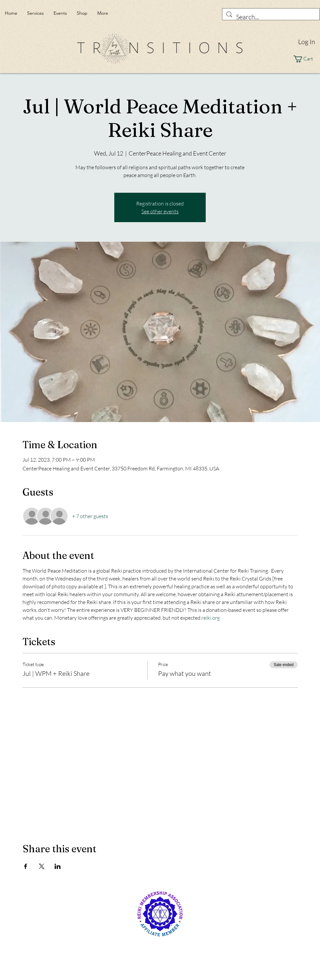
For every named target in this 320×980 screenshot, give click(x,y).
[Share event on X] (42, 866)
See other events (160, 211)
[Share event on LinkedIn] (58, 866)
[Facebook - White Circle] (142, 955)
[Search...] (271, 17)
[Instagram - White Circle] (178, 955)
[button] (307, 59)
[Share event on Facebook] (26, 866)
